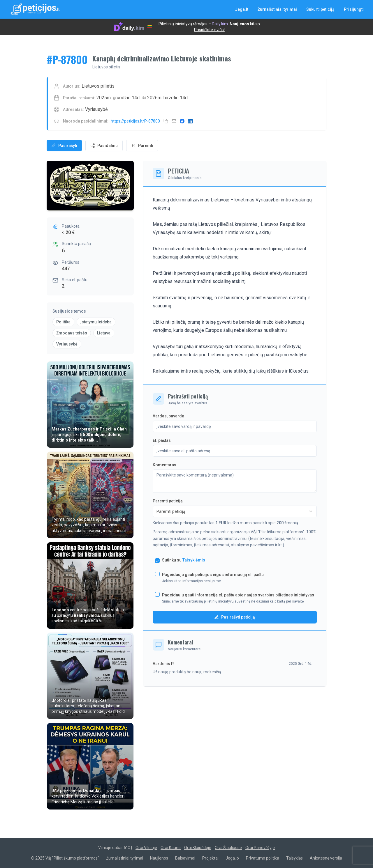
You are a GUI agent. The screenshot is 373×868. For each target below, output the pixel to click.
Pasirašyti (64, 146)
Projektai (210, 858)
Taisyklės (294, 858)
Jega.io (232, 858)
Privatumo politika (263, 858)
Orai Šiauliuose (228, 848)
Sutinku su (184, 560)
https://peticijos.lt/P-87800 (135, 121)
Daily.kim (220, 24)
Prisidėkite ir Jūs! (209, 30)
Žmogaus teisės (72, 333)
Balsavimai (185, 858)
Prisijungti (354, 9)
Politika (63, 322)
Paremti (142, 146)
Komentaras (164, 465)
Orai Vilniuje (146, 848)
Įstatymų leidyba (96, 322)
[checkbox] (157, 561)
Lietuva (104, 333)
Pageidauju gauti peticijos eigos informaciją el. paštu (213, 575)
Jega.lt (242, 9)
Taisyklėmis (194, 560)
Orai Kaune (171, 848)
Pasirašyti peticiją (235, 617)
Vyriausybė (67, 344)
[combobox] (235, 511)
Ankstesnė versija (326, 858)
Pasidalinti (104, 146)
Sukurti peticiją (320, 9)
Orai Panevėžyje (260, 848)
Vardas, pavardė (168, 416)
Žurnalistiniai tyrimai (277, 9)
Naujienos (239, 24)
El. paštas (162, 440)
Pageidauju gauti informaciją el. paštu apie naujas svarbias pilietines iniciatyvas (238, 595)
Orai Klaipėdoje (198, 848)
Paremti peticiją (168, 501)
